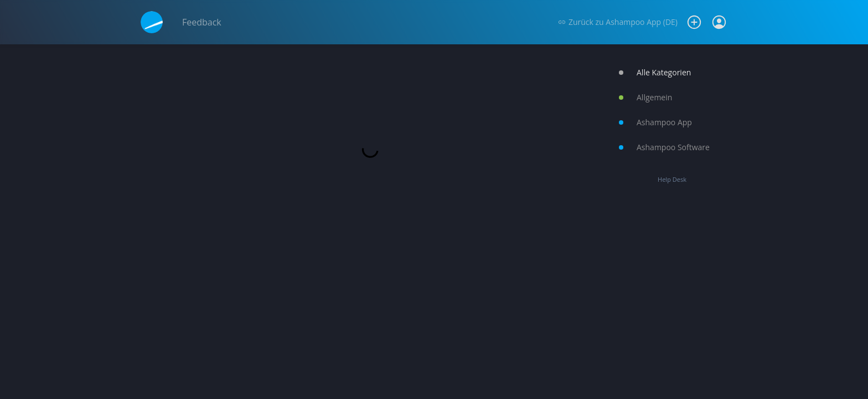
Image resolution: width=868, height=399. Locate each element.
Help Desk (672, 179)
